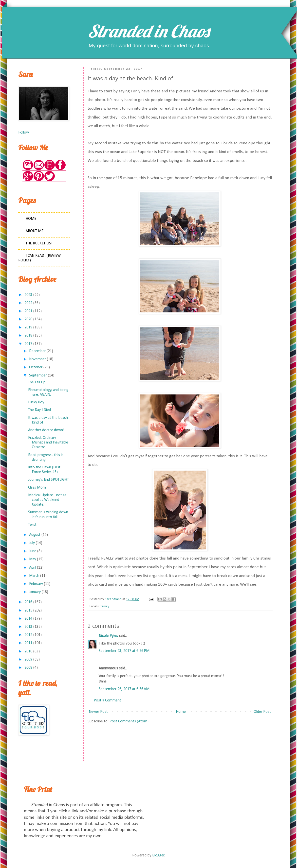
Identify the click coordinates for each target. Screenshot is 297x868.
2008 (28, 668)
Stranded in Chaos (148, 31)
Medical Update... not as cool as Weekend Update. (47, 500)
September (38, 375)
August (35, 535)
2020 (28, 319)
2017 (28, 344)
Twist (32, 525)
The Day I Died (39, 410)
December (37, 351)
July (32, 543)
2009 (28, 660)
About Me (35, 231)
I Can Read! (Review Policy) (39, 258)
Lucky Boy (36, 402)
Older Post (262, 712)
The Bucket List (39, 243)
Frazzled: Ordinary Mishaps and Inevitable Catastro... (48, 443)
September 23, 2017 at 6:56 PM (124, 651)
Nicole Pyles (108, 636)
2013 (28, 627)
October (36, 367)
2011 (28, 643)
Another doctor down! (46, 430)
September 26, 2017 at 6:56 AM (124, 689)
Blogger (158, 855)
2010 (28, 651)
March (34, 576)
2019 (28, 327)
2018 (28, 336)
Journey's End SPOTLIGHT (48, 480)
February (36, 584)
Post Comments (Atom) (129, 721)
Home (181, 712)
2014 (28, 619)
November (37, 359)
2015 (28, 611)
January (35, 592)
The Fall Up (37, 382)
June (33, 551)
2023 (28, 295)
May (33, 559)
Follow (24, 133)
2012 (28, 635)
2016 (28, 602)
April (33, 568)
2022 (28, 303)
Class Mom (37, 488)
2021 (28, 311)
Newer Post (98, 712)
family (105, 606)
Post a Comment (107, 700)
